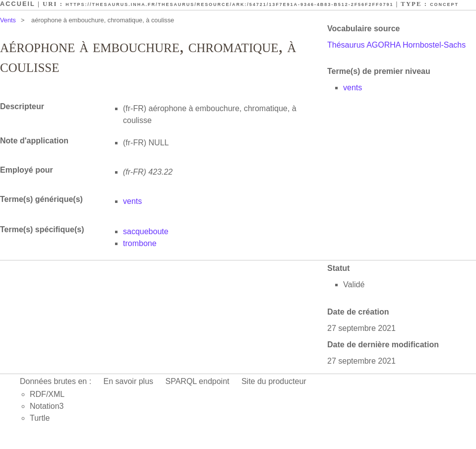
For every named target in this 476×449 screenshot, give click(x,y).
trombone (140, 243)
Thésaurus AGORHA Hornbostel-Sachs (396, 45)
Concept (444, 4)
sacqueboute (146, 231)
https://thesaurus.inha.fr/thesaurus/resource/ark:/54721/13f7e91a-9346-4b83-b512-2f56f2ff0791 (229, 4)
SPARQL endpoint (198, 381)
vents (353, 88)
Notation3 (47, 406)
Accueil (18, 4)
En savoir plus (129, 381)
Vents (8, 20)
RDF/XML (47, 394)
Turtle (40, 418)
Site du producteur (274, 381)
